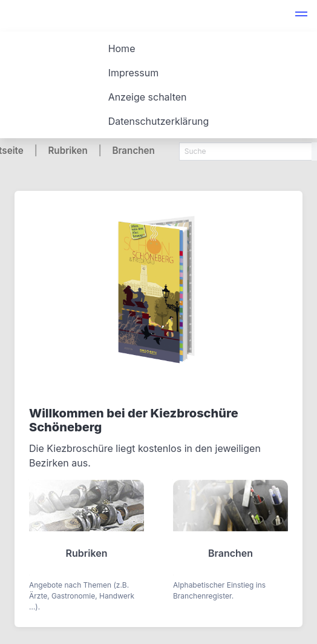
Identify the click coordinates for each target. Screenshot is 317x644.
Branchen (133, 151)
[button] (301, 16)
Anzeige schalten (148, 97)
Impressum (134, 73)
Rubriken (67, 151)
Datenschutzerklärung (159, 121)
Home (122, 48)
